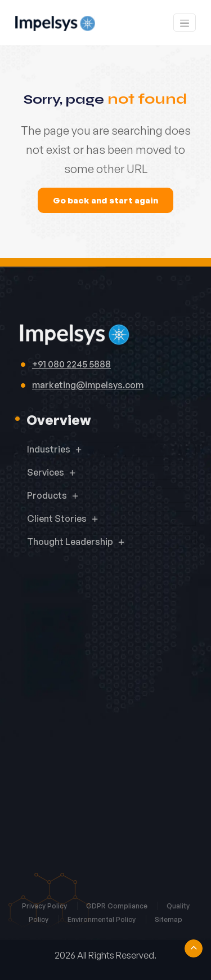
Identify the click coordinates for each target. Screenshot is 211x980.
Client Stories (57, 518)
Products (47, 495)
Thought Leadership (70, 542)
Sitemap (169, 919)
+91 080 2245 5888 (71, 364)
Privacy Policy (45, 906)
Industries (49, 449)
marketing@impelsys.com (88, 385)
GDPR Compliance (118, 906)
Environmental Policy (102, 919)
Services (46, 472)
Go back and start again (105, 200)
